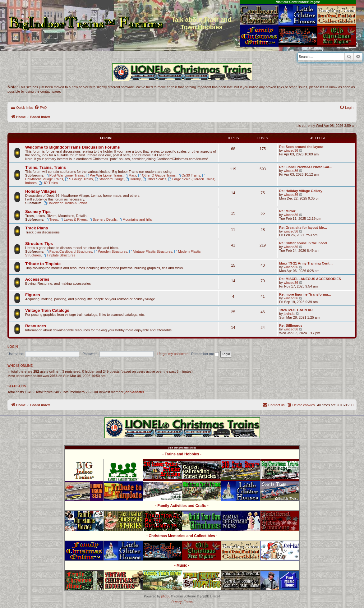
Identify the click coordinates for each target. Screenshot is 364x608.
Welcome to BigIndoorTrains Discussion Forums (73, 147)
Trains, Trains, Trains (46, 167)
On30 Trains (189, 175)
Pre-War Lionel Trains (104, 175)
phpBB (166, 596)
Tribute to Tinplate (43, 264)
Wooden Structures (111, 251)
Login (13, 347)
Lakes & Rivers (73, 219)
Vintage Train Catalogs (47, 310)
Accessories (37, 279)
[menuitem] (40, 108)
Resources (36, 326)
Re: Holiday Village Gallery (301, 191)
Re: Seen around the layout (301, 147)
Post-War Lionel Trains (65, 175)
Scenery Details (103, 219)
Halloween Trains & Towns (66, 203)
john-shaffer (134, 392)
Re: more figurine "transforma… (305, 294)
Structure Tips (39, 244)
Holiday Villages (41, 191)
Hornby (133, 179)
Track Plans (37, 228)
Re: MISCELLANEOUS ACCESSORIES (310, 279)
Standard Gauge (109, 179)
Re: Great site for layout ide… (303, 228)
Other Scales (154, 179)
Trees (52, 219)
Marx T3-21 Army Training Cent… (306, 263)
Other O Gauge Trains (157, 175)
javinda (289, 314)
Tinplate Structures (59, 255)
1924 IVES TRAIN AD (296, 310)
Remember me (205, 354)
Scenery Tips (38, 212)
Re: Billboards (291, 325)
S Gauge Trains (79, 179)
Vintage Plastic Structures (151, 251)
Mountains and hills (135, 219)
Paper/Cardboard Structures (69, 251)
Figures (33, 295)
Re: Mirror (287, 211)
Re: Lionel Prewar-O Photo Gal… (306, 167)
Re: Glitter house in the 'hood (303, 243)
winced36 (291, 150)
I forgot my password (173, 354)
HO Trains (48, 183)
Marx (130, 175)
